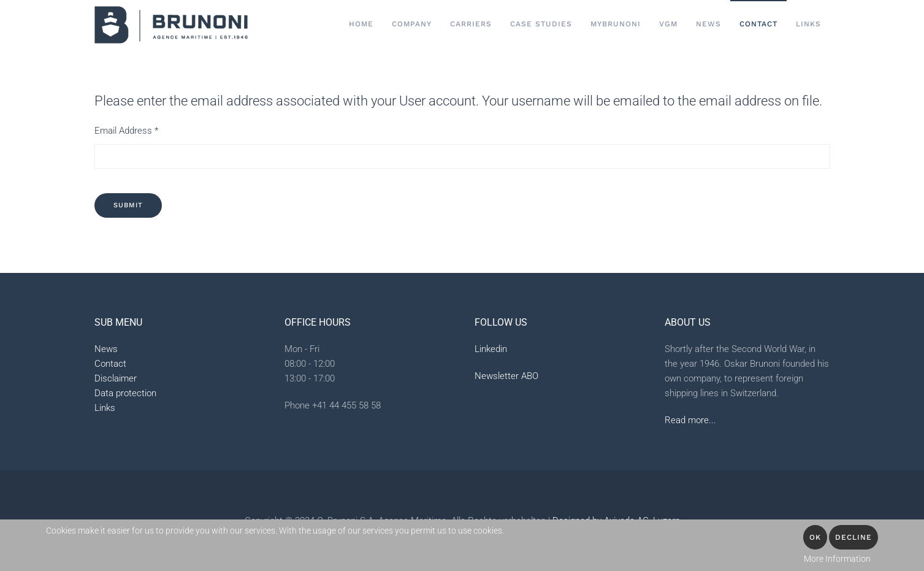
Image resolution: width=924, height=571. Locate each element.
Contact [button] (758, 24)
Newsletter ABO (506, 376)
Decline (853, 537)
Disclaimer (116, 378)
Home (361, 24)
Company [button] (412, 24)
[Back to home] (171, 25)
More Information (837, 559)
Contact (110, 364)
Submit (128, 205)
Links (808, 24)
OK (815, 537)
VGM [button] (668, 24)
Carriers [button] (471, 24)
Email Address (126, 131)
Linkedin (491, 349)
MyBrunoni (616, 24)
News (708, 24)
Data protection (125, 393)
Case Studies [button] (541, 24)
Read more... (690, 420)
